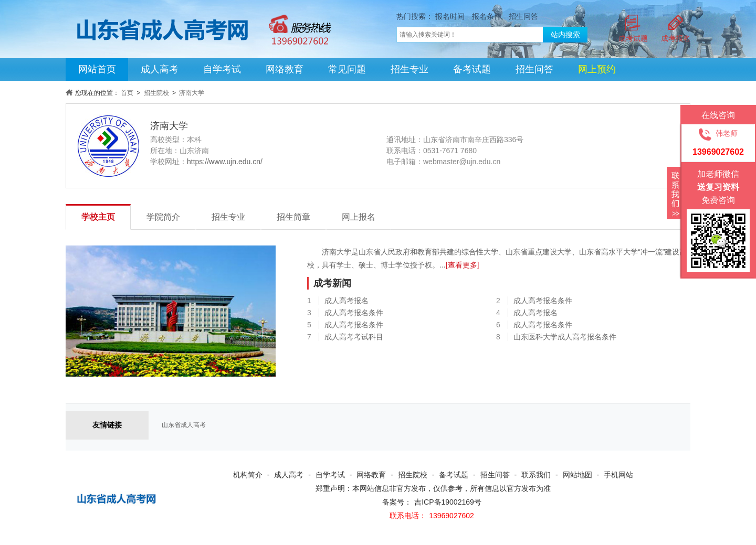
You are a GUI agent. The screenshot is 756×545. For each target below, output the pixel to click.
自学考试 (222, 69)
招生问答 (523, 16)
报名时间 (450, 16)
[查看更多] (463, 265)
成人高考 (160, 69)
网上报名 (359, 217)
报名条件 (487, 16)
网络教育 (285, 69)
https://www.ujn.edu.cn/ (225, 162)
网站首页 (97, 69)
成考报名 (676, 38)
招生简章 (293, 217)
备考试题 (472, 69)
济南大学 (192, 93)
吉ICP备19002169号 (448, 502)
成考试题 (633, 38)
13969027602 (451, 516)
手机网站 (618, 475)
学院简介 (163, 217)
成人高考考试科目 (354, 337)
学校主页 (98, 217)
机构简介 (248, 475)
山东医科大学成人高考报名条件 (565, 337)
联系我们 (536, 475)
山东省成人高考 (184, 425)
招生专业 (409, 69)
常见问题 (347, 69)
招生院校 (156, 93)
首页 (127, 93)
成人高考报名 (346, 301)
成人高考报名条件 (543, 301)
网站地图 (577, 475)
